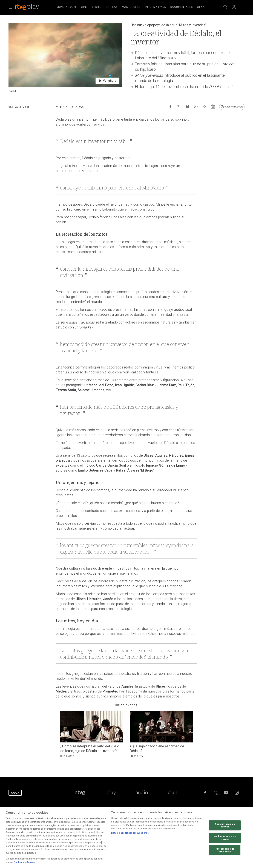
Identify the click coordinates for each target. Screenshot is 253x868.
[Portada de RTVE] (80, 793)
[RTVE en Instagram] (237, 793)
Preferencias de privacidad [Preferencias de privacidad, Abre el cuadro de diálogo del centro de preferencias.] (225, 850)
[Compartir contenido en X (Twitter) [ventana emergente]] (179, 107)
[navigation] (131, 7)
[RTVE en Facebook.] (205, 793)
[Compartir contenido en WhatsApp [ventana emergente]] (196, 107)
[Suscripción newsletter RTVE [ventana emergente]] (213, 107)
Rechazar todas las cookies (225, 838)
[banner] (32, 7)
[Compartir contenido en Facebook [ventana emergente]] (170, 107)
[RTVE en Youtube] (226, 793)
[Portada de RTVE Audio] (142, 793)
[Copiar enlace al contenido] (204, 107)
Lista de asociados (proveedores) (130, 833)
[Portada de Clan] (173, 793)
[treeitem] (67, 7)
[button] (11, 7)
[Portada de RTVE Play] (111, 793)
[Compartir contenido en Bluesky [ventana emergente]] (187, 107)
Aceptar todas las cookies (225, 825)
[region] (126, 837)
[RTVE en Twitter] (216, 793)
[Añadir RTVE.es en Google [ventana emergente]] (232, 107)
